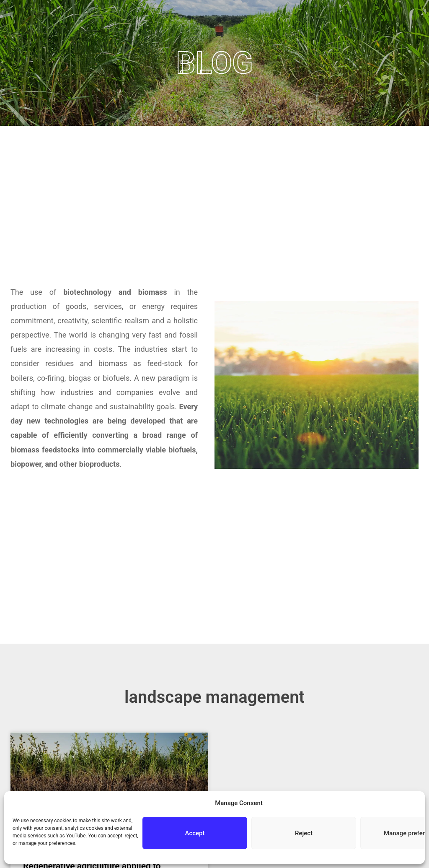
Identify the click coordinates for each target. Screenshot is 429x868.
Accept (195, 833)
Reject (304, 833)
